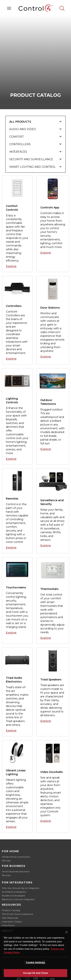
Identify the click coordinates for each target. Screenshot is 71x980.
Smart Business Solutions (16, 871)
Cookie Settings (35, 962)
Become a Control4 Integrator (18, 899)
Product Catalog (11, 910)
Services (6, 861)
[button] (9, 8)
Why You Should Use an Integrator (21, 888)
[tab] (36, 122)
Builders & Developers (14, 896)
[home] (36, 8)
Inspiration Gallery (12, 922)
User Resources (10, 918)
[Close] (66, 932)
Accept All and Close (35, 973)
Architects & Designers (14, 892)
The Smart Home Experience (17, 914)
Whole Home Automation (16, 857)
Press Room (8, 925)
